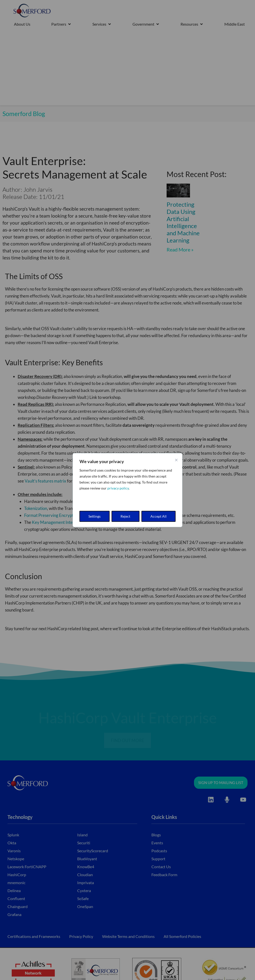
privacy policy (118, 488)
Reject (125, 516)
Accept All (159, 516)
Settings (95, 516)
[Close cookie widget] (176, 460)
